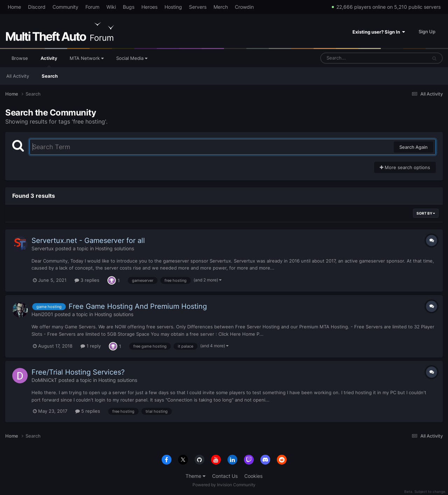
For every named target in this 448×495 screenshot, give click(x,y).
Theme (195, 476)
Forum (92, 7)
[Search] (355, 58)
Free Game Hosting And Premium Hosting (138, 306)
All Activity (18, 76)
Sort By (426, 213)
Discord (37, 7)
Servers (198, 7)
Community (65, 7)
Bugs (129, 7)
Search (50, 76)
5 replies (88, 411)
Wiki (111, 7)
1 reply (91, 346)
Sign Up (427, 32)
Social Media (132, 58)
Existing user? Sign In (379, 32)
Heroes (149, 7)
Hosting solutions (115, 248)
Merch (221, 7)
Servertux (43, 248)
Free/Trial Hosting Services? (78, 372)
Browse (20, 58)
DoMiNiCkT (44, 380)
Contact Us (225, 476)
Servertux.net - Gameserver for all (88, 240)
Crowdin (244, 7)
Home (14, 7)
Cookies (253, 476)
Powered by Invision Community (224, 485)
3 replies (87, 280)
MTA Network (87, 58)
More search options (405, 167)
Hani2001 (42, 314)
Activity (49, 61)
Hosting (173, 7)
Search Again (414, 147)
